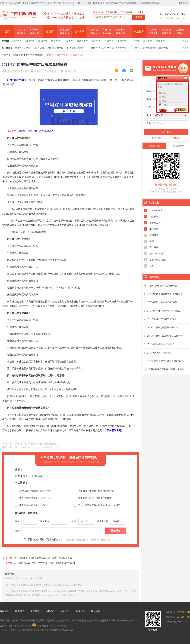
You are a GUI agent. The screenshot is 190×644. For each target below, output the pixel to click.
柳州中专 (30, 41)
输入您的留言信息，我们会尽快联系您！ (173, 87)
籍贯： (150, 107)
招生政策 (35, 33)
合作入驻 (65, 611)
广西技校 (93, 33)
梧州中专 (56, 41)
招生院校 (65, 30)
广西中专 (107, 30)
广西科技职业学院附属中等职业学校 (150, 48)
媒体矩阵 (80, 611)
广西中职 (93, 30)
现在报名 (115, 531)
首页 (7, 32)
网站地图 (183, 3)
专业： (150, 124)
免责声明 (35, 611)
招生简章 (120, 33)
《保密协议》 (105, 540)
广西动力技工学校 (22, 48)
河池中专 (148, 41)
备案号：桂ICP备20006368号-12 (15, 626)
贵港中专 (109, 41)
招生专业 (65, 33)
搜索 (139, 17)
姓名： (150, 91)
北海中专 (68, 41)
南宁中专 (17, 41)
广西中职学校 (126, 12)
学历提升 (153, 33)
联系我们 (20, 611)
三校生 (180, 33)
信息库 (50, 32)
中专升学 (35, 30)
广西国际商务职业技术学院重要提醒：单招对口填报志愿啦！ (44, 558)
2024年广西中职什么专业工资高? (36, 131)
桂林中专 (43, 41)
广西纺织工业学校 (76, 48)
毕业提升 (139, 32)
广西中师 (120, 30)
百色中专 (135, 41)
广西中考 (140, 12)
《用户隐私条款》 (175, 138)
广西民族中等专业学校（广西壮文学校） (109, 48)
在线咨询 (107, 33)
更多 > (185, 41)
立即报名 (166, 132)
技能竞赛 (166, 33)
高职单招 (153, 30)
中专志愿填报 (37, 55)
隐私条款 (50, 611)
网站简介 (4, 611)
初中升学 (79, 32)
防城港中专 (82, 41)
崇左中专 (160, 41)
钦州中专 (96, 41)
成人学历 (166, 30)
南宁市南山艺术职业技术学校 (49, 48)
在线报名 (180, 30)
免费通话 (181, 110)
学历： (150, 115)
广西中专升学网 (9, 55)
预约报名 (21, 33)
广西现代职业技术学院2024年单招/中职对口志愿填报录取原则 (44, 563)
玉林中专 (122, 41)
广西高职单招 (111, 12)
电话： (150, 99)
